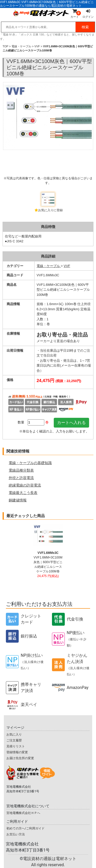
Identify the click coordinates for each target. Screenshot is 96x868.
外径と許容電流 (21, 478)
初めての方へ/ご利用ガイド (25, 828)
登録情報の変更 (17, 752)
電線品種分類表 (21, 470)
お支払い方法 (16, 834)
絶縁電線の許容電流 (25, 485)
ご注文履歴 (14, 740)
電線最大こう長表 (23, 493)
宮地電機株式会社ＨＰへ (23, 813)
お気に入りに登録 (50, 210)
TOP (5, 46)
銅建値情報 (18, 500)
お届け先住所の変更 (20, 758)
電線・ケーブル (21, 46)
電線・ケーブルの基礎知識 (30, 463)
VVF (37, 46)
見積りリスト (16, 746)
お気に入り (14, 734)
